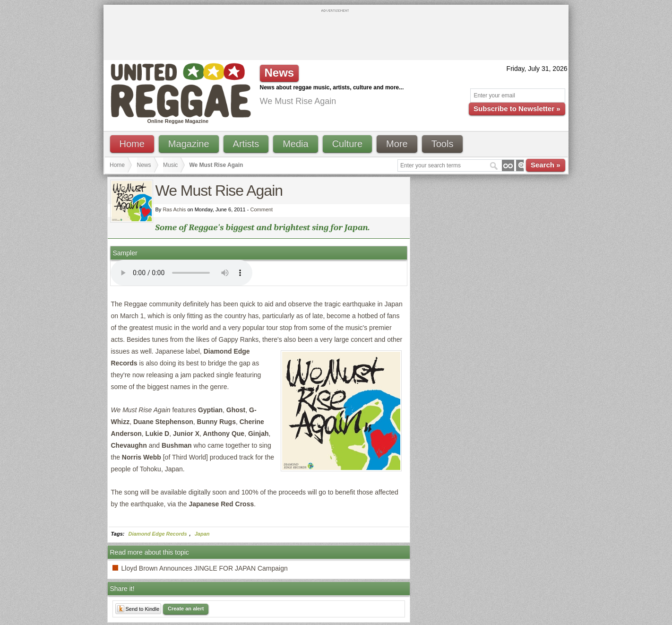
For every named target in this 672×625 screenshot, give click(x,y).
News (144, 165)
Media (295, 144)
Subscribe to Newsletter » (517, 109)
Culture (347, 144)
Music (170, 165)
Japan (202, 534)
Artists (246, 144)
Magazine (189, 144)
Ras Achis (174, 209)
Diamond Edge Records (158, 534)
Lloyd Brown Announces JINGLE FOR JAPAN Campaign (205, 568)
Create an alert (186, 608)
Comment (262, 209)
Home (132, 144)
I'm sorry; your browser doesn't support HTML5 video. (181, 273)
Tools (443, 144)
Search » (546, 165)
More (397, 144)
